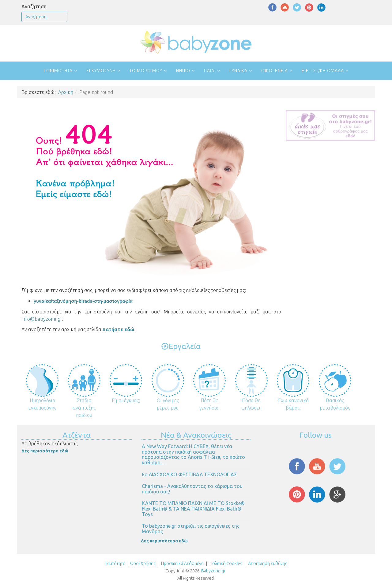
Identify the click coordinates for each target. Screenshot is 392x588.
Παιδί (210, 71)
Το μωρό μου (146, 71)
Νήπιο (183, 71)
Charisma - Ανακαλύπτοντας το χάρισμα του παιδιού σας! (192, 489)
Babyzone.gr (213, 571)
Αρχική (66, 92)
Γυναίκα (238, 71)
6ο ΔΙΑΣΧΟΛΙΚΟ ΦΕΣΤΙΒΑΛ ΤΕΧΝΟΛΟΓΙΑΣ (189, 474)
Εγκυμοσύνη (101, 71)
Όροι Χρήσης (143, 564)
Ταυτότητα (115, 564)
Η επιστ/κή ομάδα (323, 71)
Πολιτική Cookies (225, 564)
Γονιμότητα (58, 71)
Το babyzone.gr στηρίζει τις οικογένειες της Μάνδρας (191, 529)
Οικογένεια (275, 71)
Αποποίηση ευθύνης (268, 564)
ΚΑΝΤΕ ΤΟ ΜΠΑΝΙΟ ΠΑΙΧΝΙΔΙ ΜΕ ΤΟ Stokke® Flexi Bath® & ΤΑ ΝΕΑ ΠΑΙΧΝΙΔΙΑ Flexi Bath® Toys (193, 509)
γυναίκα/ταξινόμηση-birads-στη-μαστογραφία (83, 301)
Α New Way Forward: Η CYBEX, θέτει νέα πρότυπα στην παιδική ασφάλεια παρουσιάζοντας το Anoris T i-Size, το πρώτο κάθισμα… (193, 454)
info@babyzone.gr (42, 319)
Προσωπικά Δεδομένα (182, 564)
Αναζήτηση (34, 6)
